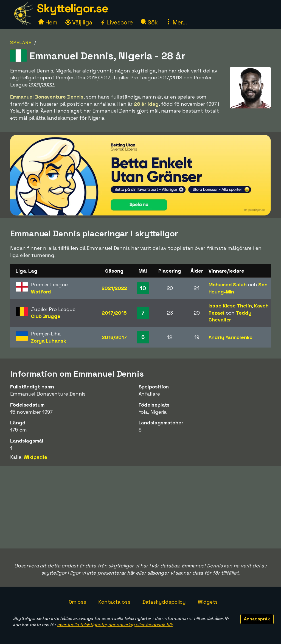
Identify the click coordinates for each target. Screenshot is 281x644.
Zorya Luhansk (49, 341)
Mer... (176, 22)
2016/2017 (114, 337)
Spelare (21, 42)
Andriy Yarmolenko (230, 337)
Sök (149, 22)
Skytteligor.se (72, 8)
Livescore (116, 22)
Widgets (208, 602)
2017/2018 (114, 313)
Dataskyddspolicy (164, 602)
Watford (41, 292)
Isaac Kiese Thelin (230, 306)
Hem (48, 22)
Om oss (78, 602)
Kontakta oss (114, 602)
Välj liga (79, 22)
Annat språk (257, 619)
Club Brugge (46, 316)
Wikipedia (35, 457)
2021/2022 (114, 288)
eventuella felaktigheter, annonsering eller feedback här (115, 625)
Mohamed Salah (228, 285)
